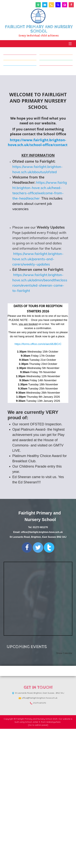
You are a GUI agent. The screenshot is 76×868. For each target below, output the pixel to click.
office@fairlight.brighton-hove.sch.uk (42, 671)
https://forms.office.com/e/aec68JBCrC (38, 483)
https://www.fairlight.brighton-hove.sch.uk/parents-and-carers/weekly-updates (38, 398)
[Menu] (70, 44)
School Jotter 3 (33, 861)
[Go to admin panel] (38, 864)
